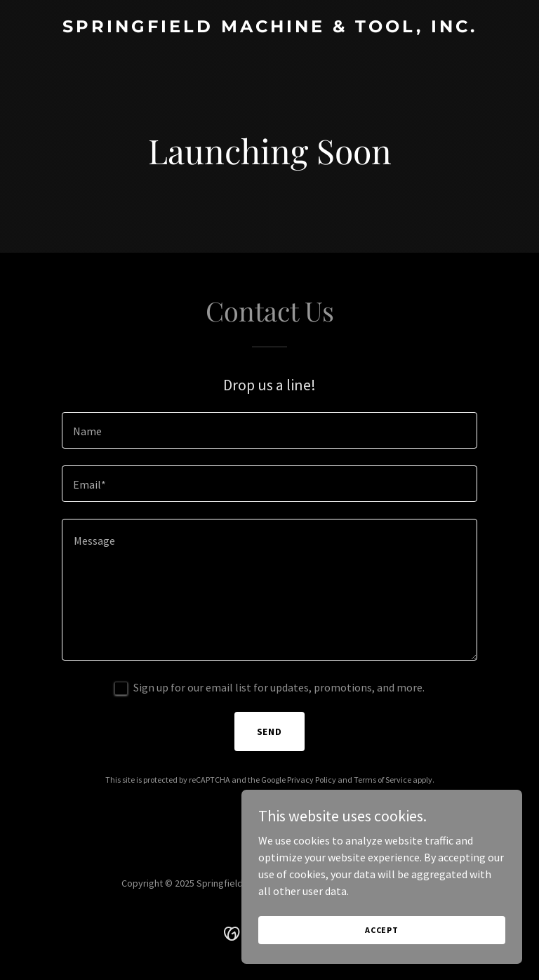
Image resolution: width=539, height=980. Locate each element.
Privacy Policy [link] (312, 780)
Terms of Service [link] (382, 780)
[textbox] (269, 430)
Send (270, 731)
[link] (270, 28)
